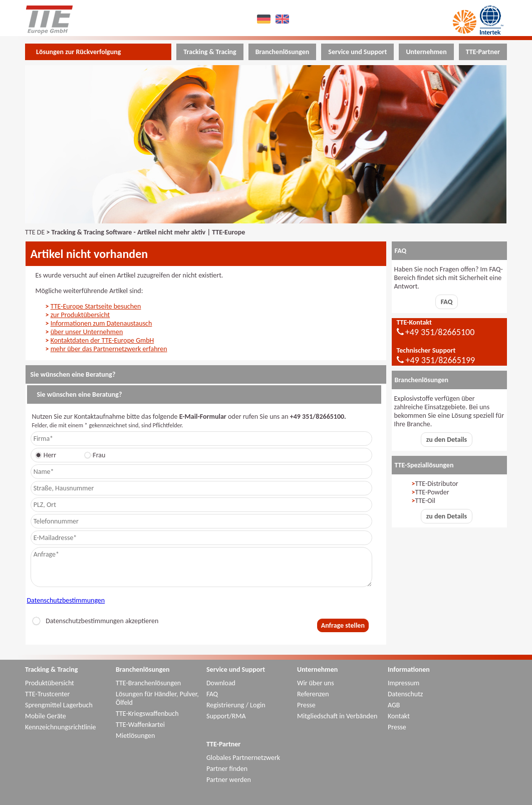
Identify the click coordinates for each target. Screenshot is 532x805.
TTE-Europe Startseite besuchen (96, 306)
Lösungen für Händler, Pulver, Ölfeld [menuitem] (157, 698)
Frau (96, 455)
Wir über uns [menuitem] (316, 683)
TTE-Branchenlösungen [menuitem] (148, 683)
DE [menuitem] (265, 19)
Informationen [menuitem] (409, 669)
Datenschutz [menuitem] (405, 694)
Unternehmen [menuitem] (426, 52)
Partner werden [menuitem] (229, 780)
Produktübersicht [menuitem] (50, 683)
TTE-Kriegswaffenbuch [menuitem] (147, 714)
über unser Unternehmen (87, 332)
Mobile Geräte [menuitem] (46, 716)
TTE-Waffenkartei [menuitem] (140, 725)
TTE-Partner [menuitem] (483, 52)
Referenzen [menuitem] (313, 694)
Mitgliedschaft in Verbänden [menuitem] (337, 716)
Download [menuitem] (221, 683)
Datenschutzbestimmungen (66, 600)
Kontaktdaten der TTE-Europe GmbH (102, 340)
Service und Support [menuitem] (357, 52)
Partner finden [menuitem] (227, 769)
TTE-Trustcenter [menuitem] (47, 694)
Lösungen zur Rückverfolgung (78, 52)
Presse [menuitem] (306, 705)
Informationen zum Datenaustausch (101, 323)
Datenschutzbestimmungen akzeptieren (95, 621)
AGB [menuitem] (394, 705)
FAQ (447, 302)
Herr (47, 455)
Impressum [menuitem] (404, 683)
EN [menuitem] (284, 19)
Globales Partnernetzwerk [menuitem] (243, 758)
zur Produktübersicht (80, 315)
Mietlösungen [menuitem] (135, 736)
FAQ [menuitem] (212, 694)
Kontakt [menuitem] (399, 716)
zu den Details (447, 440)
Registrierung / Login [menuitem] (236, 705)
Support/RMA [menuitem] (226, 716)
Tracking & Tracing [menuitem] (210, 52)
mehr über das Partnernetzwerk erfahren (109, 349)
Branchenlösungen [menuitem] (283, 52)
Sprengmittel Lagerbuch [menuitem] (59, 705)
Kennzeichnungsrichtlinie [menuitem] (60, 727)
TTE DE (35, 232)
